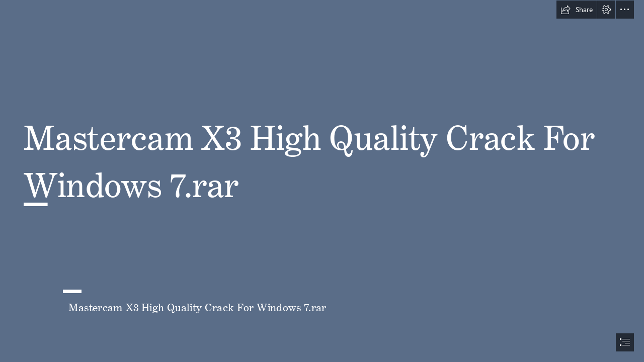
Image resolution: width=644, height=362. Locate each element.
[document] (322, 181)
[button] (577, 10)
